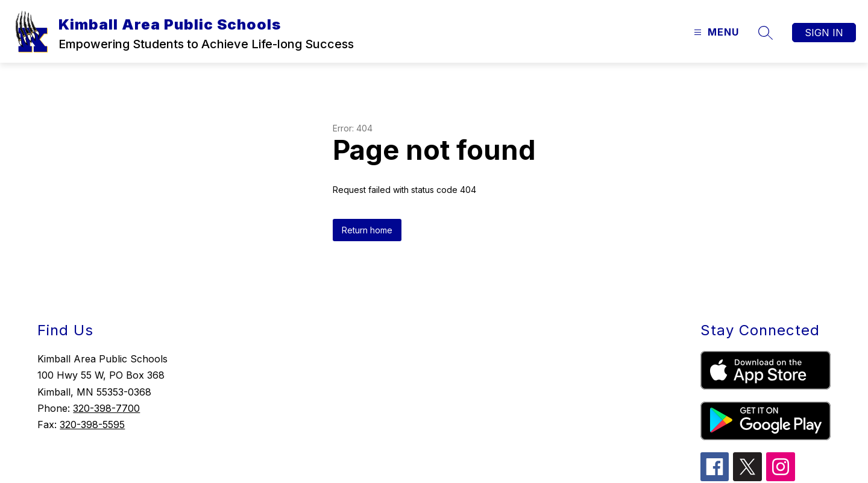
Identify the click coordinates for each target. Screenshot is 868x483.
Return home (367, 230)
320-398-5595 (92, 425)
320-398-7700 (106, 408)
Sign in (824, 33)
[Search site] (766, 33)
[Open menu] (715, 32)
